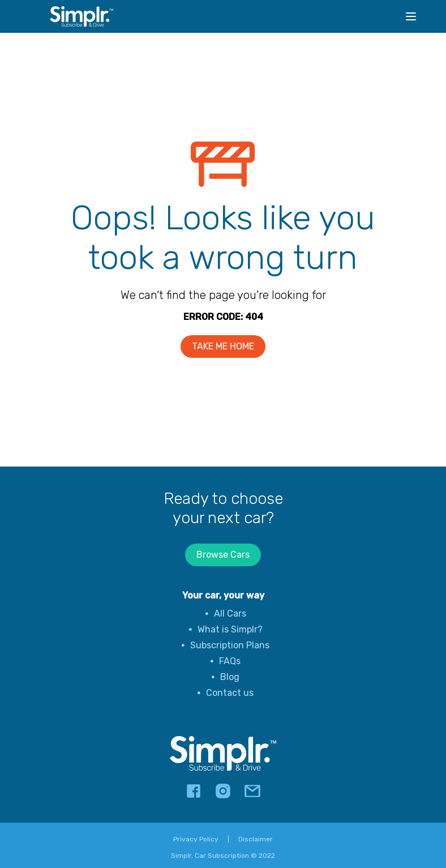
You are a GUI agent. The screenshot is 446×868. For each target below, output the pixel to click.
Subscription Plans (230, 645)
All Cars (230, 613)
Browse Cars (223, 555)
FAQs (230, 661)
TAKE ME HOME (223, 346)
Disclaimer (256, 839)
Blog (230, 677)
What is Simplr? (230, 629)
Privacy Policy (196, 839)
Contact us (230, 693)
